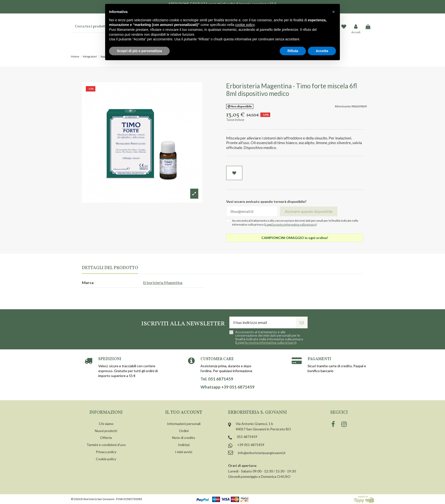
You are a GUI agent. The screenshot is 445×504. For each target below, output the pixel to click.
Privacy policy (106, 452)
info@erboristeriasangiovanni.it (262, 453)
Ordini (184, 431)
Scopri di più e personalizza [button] (139, 51)
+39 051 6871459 (251, 445)
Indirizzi (184, 445)
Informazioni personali (184, 424)
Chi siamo (106, 424)
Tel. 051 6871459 (217, 379)
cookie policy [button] (245, 25)
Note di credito (184, 438)
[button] (334, 12)
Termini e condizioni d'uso (106, 445)
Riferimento (343, 106)
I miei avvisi (184, 452)
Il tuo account (184, 413)
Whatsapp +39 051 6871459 (228, 387)
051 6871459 (247, 437)
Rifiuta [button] (293, 51)
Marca (88, 282)
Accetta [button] (322, 51)
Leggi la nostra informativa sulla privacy (290, 224)
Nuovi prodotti (106, 431)
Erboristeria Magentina (163, 282)
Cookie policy (106, 459)
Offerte (106, 438)
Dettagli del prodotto (110, 268)
